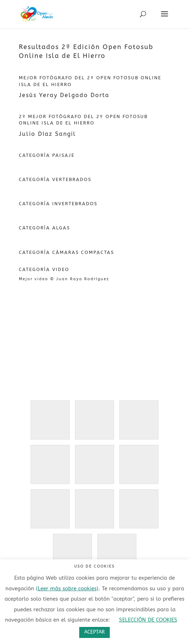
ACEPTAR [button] (94, 632)
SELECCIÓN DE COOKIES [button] (148, 620)
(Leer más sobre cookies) (67, 589)
